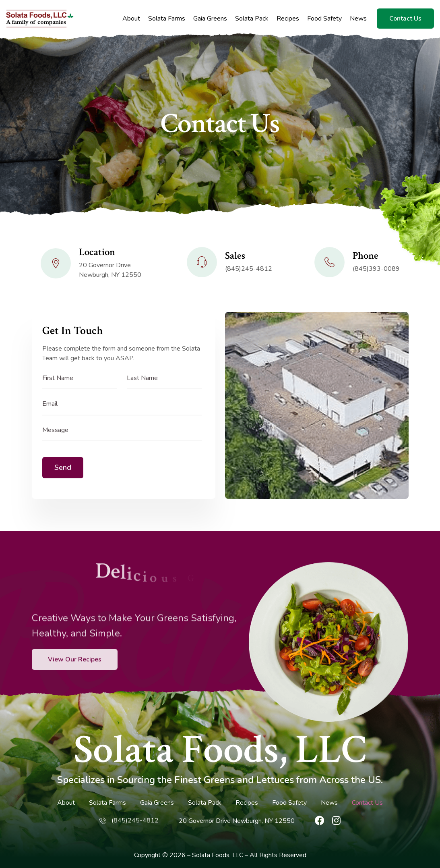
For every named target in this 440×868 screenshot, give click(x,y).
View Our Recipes (75, 686)
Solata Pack (252, 19)
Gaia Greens (210, 19)
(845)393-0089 (376, 269)
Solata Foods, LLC (220, 750)
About (131, 19)
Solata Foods (211, 855)
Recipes (288, 19)
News (358, 19)
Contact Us (405, 19)
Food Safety (324, 19)
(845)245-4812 (249, 269)
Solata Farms (167, 19)
